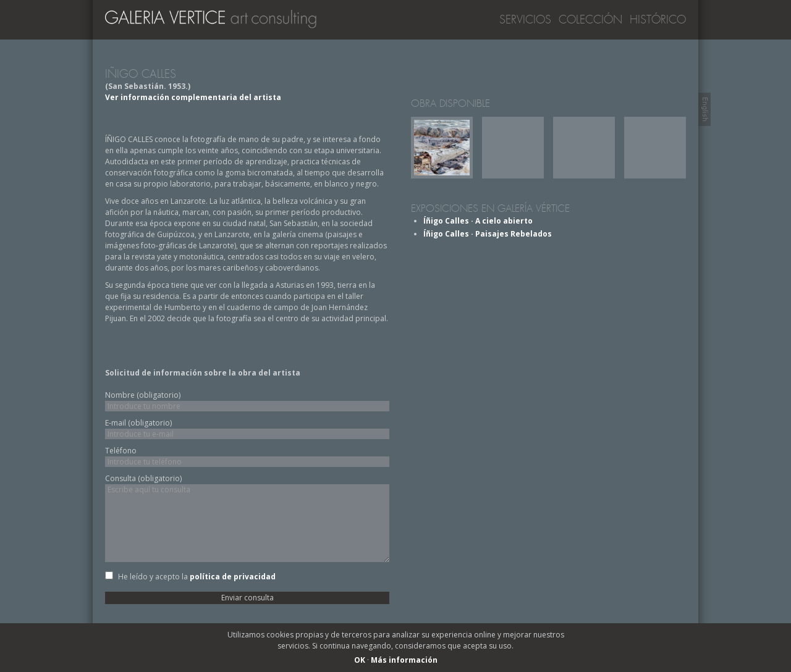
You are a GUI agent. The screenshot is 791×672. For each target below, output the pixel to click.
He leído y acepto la (197, 577)
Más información (404, 660)
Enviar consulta (247, 598)
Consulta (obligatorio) (143, 478)
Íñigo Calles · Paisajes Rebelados (488, 234)
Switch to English (704, 109)
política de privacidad (233, 577)
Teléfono (121, 451)
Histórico (658, 20)
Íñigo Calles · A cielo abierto (478, 221)
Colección (590, 20)
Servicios (525, 20)
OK (360, 660)
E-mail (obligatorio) (138, 423)
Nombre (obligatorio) (143, 395)
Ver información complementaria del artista (193, 97)
